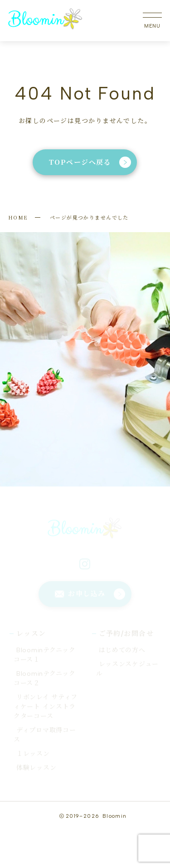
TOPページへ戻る (90, 162)
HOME (18, 217)
